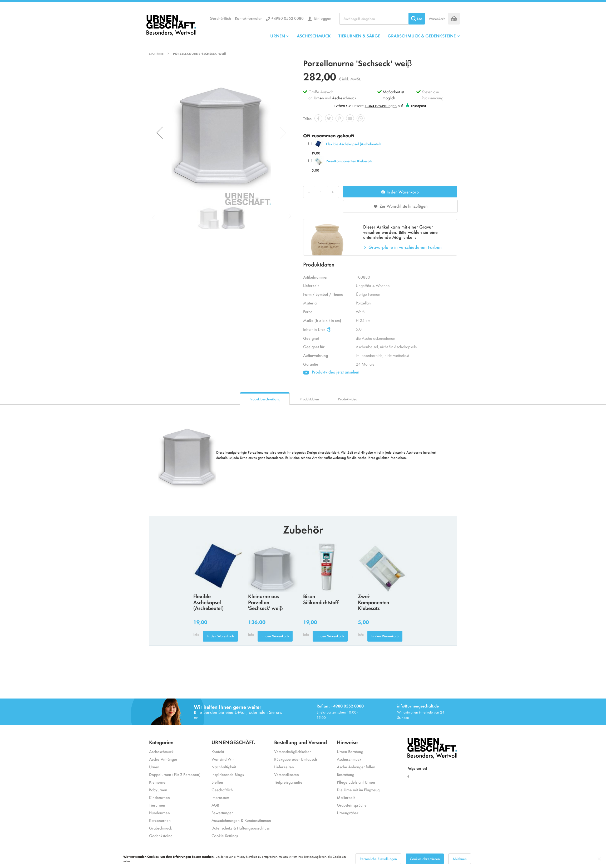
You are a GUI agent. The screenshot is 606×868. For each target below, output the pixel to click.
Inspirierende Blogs (228, 774)
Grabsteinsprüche (352, 805)
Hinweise (347, 742)
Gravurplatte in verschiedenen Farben (405, 247)
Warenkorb (437, 19)
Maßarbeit (346, 797)
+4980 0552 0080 (287, 18)
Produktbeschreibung (265, 399)
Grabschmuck (161, 828)
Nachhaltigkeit (224, 767)
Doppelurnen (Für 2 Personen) (175, 774)
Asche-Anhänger (163, 759)
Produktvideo (348, 399)
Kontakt (218, 751)
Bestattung (346, 774)
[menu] (365, 36)
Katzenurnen (160, 820)
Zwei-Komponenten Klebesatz (349, 161)
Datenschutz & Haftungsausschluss (241, 828)
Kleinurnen (158, 782)
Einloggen (322, 18)
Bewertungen (223, 813)
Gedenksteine (161, 835)
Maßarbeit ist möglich (393, 95)
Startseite (156, 54)
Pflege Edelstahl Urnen (356, 782)
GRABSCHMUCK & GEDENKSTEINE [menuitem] (422, 36)
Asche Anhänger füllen (356, 767)
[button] (160, 133)
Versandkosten (287, 774)
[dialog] (303, 859)
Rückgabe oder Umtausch (296, 759)
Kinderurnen (159, 797)
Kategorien (161, 742)
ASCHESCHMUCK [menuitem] (314, 36)
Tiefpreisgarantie (288, 782)
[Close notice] (599, 859)
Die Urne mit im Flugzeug (358, 790)
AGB (215, 805)
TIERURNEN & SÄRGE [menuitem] (359, 36)
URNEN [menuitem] (278, 36)
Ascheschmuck (344, 98)
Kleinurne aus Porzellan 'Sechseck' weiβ (265, 602)
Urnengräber (348, 813)
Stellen (217, 782)
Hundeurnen (159, 813)
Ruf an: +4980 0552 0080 (340, 706)
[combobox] (382, 19)
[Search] (417, 19)
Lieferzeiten (284, 767)
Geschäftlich (220, 18)
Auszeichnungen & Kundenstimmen (241, 820)
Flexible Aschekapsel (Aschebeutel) (353, 144)
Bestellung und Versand (300, 742)
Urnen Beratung (350, 751)
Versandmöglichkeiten (293, 751)
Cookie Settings (225, 835)
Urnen (319, 98)
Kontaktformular (248, 18)
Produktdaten (309, 399)
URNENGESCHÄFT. (233, 742)
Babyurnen (158, 790)
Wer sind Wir (223, 759)
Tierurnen (157, 805)
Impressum (220, 797)
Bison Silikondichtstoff (321, 599)
